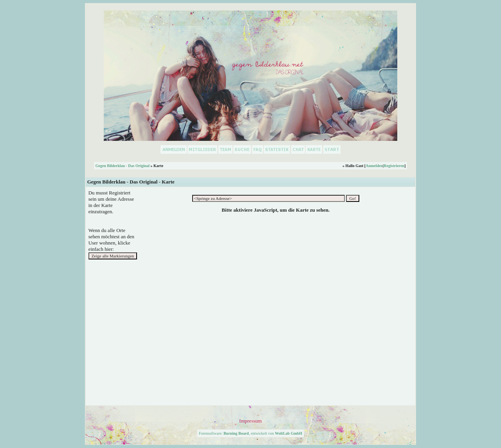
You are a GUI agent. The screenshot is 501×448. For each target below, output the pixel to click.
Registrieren (394, 166)
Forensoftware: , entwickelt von (250, 433)
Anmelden (374, 166)
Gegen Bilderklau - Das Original (123, 166)
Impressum (250, 421)
